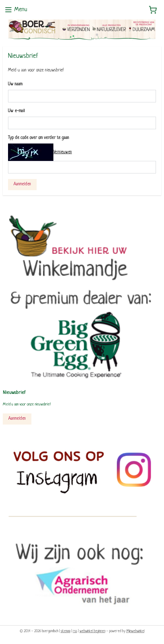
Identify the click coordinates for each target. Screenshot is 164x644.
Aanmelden (22, 184)
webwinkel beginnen (92, 631)
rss (75, 631)
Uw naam (15, 84)
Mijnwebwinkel (135, 631)
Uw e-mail (16, 111)
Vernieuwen (63, 152)
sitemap (66, 631)
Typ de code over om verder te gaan (39, 138)
